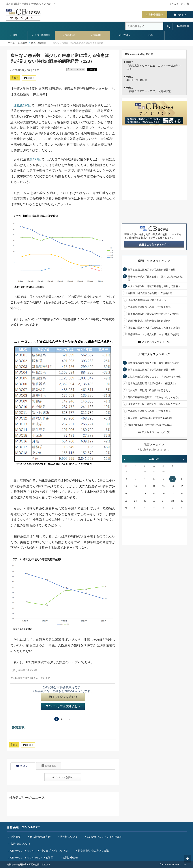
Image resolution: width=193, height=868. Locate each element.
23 (126, 501)
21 (173, 494)
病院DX (96, 35)
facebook (49, 766)
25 (145, 501)
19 (154, 494)
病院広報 (69, 35)
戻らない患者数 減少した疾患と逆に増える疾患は (78, 43)
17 (135, 494)
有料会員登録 (156, 15)
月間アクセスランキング (154, 354)
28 (145, 472)
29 (154, 472)
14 (173, 486)
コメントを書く (63, 777)
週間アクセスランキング (154, 261)
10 (135, 486)
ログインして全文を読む (63, 706)
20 (163, 494)
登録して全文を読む (63, 697)
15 (182, 486)
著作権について (69, 837)
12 (154, 486)
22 (182, 494)
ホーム (11, 43)
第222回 (35, 159)
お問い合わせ (70, 858)
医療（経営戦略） (40, 43)
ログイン (181, 15)
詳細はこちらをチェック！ (154, 245)
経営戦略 (23, 43)
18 (145, 494)
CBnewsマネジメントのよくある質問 (32, 858)
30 (163, 472)
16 (126, 494)
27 (135, 472)
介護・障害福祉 (41, 35)
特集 (151, 35)
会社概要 (16, 837)
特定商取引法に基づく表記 (93, 851)
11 (145, 486)
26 (126, 472)
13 (163, 486)
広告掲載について (21, 844)
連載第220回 (22, 105)
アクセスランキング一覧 (154, 342)
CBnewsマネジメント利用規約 (105, 837)
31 (173, 472)
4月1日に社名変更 (137, 78)
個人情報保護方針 (40, 837)
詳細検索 (184, 26)
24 (135, 501)
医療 (14, 35)
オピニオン (124, 35)
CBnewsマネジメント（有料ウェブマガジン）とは (40, 851)
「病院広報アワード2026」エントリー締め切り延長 (154, 66)
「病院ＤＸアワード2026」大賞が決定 (149, 89)
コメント (23, 766)
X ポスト (92, 70)
